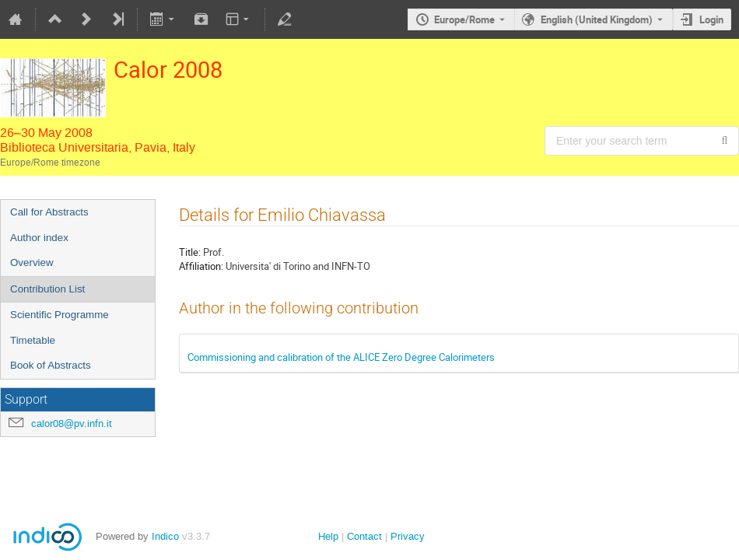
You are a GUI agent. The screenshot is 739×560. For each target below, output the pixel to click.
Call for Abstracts (49, 212)
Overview (32, 262)
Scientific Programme (60, 315)
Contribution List (47, 289)
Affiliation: (201, 266)
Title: (190, 252)
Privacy (408, 536)
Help (328, 536)
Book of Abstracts (51, 365)
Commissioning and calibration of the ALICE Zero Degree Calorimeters (341, 357)
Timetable (33, 340)
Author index (39, 238)
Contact (364, 536)
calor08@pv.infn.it (72, 423)
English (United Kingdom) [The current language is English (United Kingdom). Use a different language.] (597, 19)
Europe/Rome (464, 19)
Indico (165, 536)
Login (711, 19)
